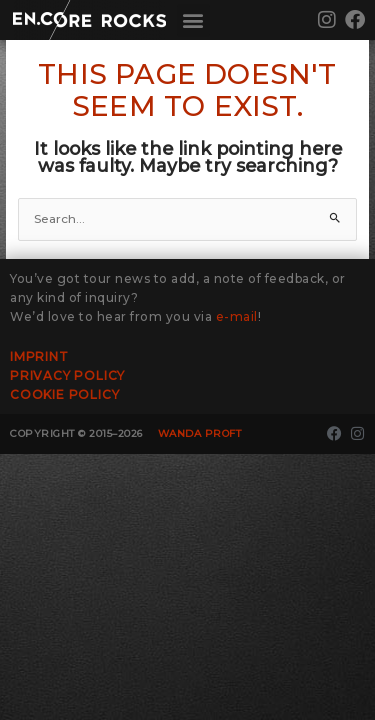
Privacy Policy (67, 375)
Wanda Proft (200, 433)
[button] (193, 20)
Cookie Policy (64, 394)
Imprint (39, 356)
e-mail (237, 316)
